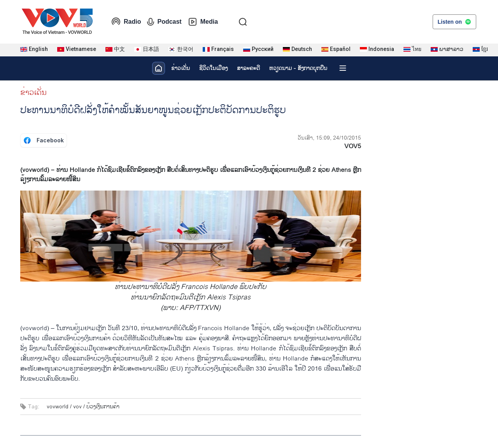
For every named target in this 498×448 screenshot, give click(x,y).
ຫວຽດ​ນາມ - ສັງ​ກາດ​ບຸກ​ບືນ (298, 68)
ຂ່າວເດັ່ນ (181, 68)
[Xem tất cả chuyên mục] (343, 68)
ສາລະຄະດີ (248, 68)
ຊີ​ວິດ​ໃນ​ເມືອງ (213, 68)
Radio (126, 22)
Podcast (164, 22)
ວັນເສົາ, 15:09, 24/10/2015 (329, 138)
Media (203, 22)
